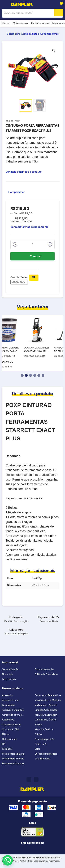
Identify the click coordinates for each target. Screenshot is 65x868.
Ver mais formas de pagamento (29, 227)
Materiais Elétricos (44, 730)
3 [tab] (31, 375)
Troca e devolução (44, 670)
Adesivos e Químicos (13, 710)
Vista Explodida (42, 759)
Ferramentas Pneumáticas (48, 695)
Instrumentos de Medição (48, 700)
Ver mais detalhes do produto (24, 172)
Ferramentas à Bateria (13, 754)
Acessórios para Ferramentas (10, 703)
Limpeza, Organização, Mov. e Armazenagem (46, 713)
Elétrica (6, 734)
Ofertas (6, 23)
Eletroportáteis (10, 739)
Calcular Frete (19, 280)
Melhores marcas (40, 23)
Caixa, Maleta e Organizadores (40, 34)
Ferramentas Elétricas (13, 759)
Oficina (38, 734)
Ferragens (7, 749)
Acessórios (8, 695)
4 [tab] (35, 375)
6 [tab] (43, 375)
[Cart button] (59, 4)
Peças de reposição (45, 739)
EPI (4, 744)
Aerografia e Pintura (12, 715)
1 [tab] (22, 375)
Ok (34, 278)
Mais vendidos (20, 23)
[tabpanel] (17, 343)
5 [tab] (39, 375)
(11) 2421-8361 (29, 779)
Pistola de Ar (41, 744)
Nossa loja (7, 674)
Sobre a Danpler (10, 670)
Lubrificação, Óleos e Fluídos (45, 722)
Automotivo (8, 720)
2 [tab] (26, 375)
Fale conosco (9, 679)
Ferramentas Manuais (13, 764)
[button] (54, 50)
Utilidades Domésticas (46, 754)
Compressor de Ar (11, 725)
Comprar (35, 256)
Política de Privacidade (46, 674)
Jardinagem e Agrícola (46, 705)
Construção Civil (11, 730)
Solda (38, 749)
